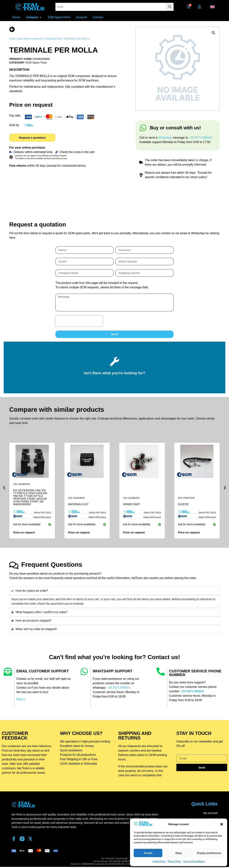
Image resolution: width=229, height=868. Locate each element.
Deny (179, 853)
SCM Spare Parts (53, 39)
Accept (148, 853)
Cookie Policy (159, 861)
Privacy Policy (175, 861)
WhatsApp (165, 138)
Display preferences (209, 853)
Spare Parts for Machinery (30, 39)
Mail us (21, 699)
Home (12, 39)
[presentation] (79, 321)
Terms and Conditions (194, 861)
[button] (222, 824)
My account (210, 813)
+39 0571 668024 (200, 138)
